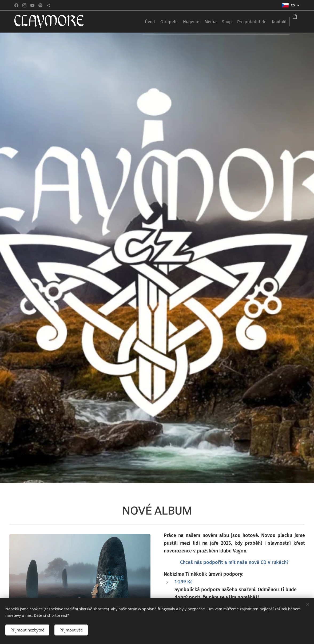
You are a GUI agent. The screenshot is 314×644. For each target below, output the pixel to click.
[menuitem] (149, 22)
